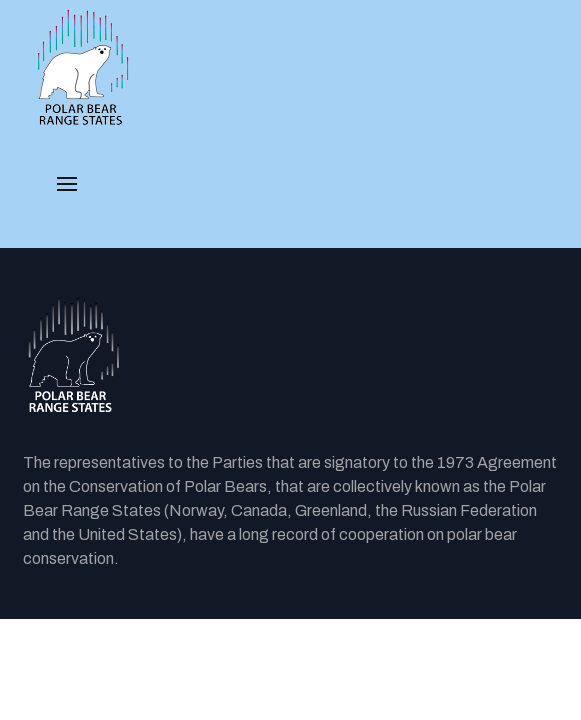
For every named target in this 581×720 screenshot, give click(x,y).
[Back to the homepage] (290, 355)
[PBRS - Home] (83, 68)
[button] (67, 184)
